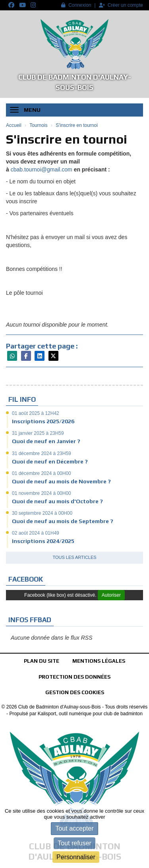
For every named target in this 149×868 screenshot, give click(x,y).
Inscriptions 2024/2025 (43, 541)
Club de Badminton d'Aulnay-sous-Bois (75, 82)
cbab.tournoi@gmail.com (42, 169)
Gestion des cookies (75, 692)
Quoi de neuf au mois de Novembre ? (61, 481)
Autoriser (111, 595)
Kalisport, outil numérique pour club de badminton (90, 714)
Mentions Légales (99, 661)
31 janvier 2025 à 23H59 (38, 433)
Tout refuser (74, 843)
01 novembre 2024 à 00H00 (42, 493)
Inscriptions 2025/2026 (43, 421)
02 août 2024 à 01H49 (36, 533)
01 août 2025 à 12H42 (36, 413)
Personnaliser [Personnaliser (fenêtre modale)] (76, 857)
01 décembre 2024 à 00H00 (42, 473)
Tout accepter (74, 828)
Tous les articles (74, 557)
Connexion (76, 5)
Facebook (26, 579)
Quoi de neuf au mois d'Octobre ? (57, 501)
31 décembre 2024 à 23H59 (42, 453)
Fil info (22, 399)
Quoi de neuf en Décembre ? (50, 461)
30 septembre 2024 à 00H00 (42, 513)
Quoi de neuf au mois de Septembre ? (63, 521)
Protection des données (74, 677)
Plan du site (42, 661)
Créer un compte (121, 5)
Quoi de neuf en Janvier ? (46, 441)
